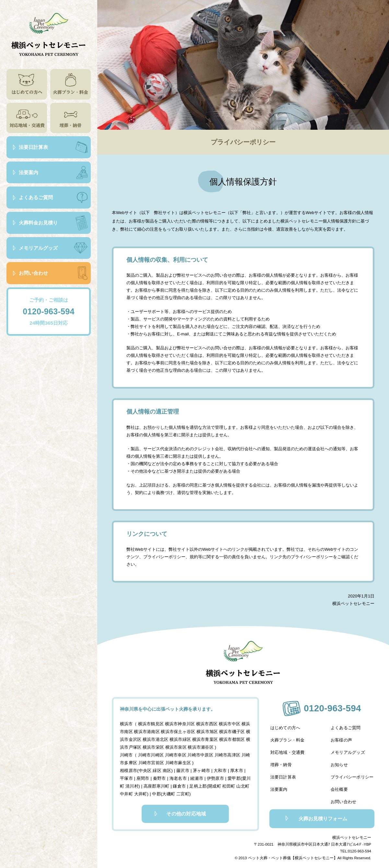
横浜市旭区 (206, 731)
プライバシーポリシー (353, 774)
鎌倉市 (173, 784)
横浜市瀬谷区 (199, 746)
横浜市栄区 (153, 746)
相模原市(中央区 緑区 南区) (147, 769)
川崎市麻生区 (177, 761)
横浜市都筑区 (230, 739)
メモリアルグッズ (349, 752)
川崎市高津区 (226, 754)
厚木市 (234, 769)
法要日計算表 (282, 774)
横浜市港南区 (147, 731)
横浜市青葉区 (204, 739)
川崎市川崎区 (151, 754)
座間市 (139, 776)
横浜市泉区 (175, 746)
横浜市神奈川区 (179, 724)
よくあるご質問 (347, 731)
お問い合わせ (345, 795)
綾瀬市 (192, 776)
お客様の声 (343, 742)
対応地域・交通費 (286, 752)
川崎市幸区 (175, 754)
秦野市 (155, 776)
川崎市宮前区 (151, 761)
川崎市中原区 (199, 754)
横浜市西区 (206, 724)
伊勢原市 (210, 776)
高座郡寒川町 (151, 784)
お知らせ (341, 763)
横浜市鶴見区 (151, 724)
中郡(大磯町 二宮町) (161, 791)
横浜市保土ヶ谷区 (177, 731)
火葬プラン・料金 (286, 742)
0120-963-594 (49, 312)
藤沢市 (182, 769)
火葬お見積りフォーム (316, 811)
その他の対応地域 (182, 810)
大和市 (218, 769)
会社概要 (341, 784)
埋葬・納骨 (280, 763)
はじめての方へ (284, 731)
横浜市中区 (228, 724)
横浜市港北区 (155, 739)
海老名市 (173, 776)
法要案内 (278, 784)
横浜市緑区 (179, 739)
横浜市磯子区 (230, 731)
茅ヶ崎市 (200, 769)
